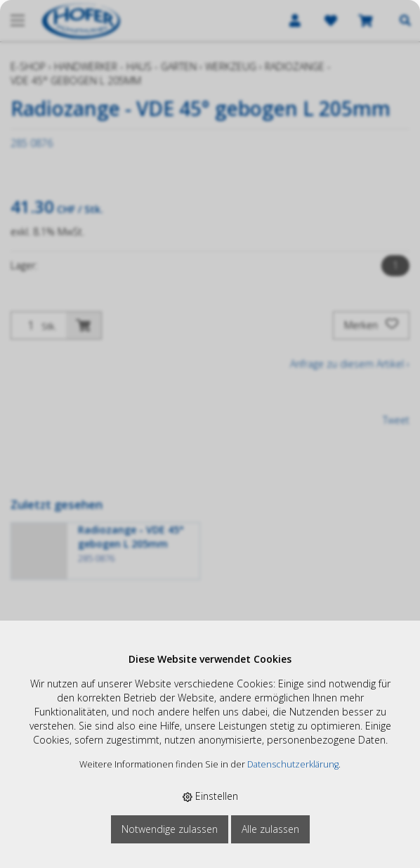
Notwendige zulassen (170, 829)
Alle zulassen (270, 829)
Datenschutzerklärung (293, 764)
